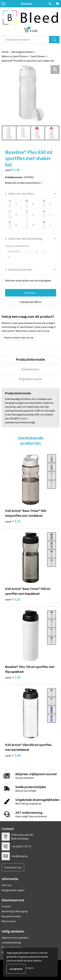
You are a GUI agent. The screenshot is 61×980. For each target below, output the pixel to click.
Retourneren (9, 921)
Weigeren (30, 968)
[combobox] (25, 40)
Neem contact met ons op (19, 337)
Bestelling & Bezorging (15, 911)
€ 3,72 (13, 521)
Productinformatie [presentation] (30, 359)
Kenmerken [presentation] (30, 369)
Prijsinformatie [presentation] (30, 379)
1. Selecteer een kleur (20, 194)
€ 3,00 (13, 755)
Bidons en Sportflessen (15, 56)
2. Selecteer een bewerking (24, 239)
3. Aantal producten (19, 269)
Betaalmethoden (11, 916)
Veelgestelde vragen (13, 890)
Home (5, 52)
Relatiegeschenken (22, 52)
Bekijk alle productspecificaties (23, 183)
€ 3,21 (13, 599)
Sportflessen (38, 56)
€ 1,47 (13, 677)
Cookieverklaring (11, 942)
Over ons (7, 885)
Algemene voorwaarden (15, 938)
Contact (6, 906)
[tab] (30, 359)
